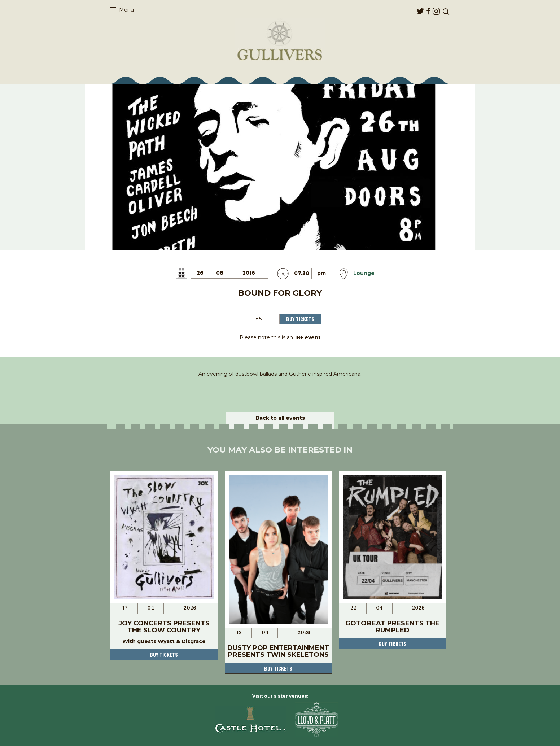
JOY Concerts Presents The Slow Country (164, 627)
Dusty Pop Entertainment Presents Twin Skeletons (278, 651)
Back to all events (280, 418)
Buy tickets (164, 655)
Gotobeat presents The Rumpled (392, 627)
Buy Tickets (300, 319)
